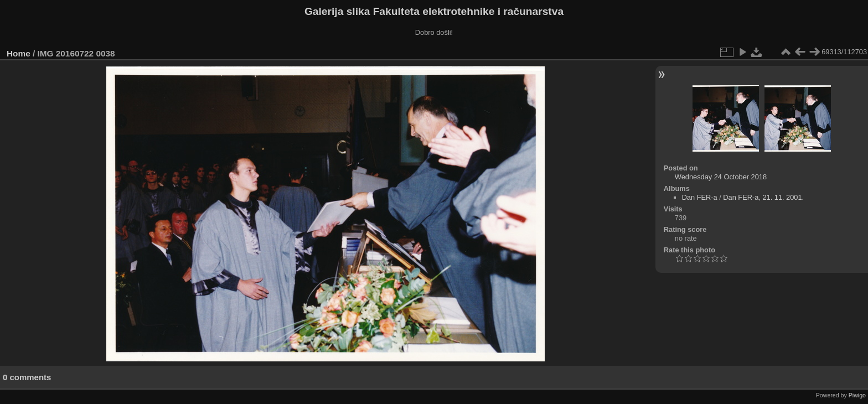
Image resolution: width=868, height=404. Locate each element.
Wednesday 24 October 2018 (721, 177)
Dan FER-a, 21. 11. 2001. (763, 197)
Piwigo (857, 395)
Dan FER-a (700, 197)
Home (19, 53)
